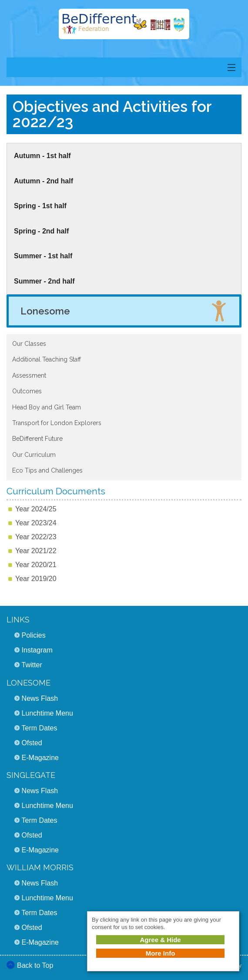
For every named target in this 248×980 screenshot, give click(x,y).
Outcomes (27, 391)
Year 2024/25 (36, 509)
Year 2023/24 (36, 523)
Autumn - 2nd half (44, 181)
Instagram (37, 650)
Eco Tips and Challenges (47, 470)
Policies (34, 635)
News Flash (40, 698)
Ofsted (32, 743)
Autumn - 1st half (42, 156)
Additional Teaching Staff (47, 359)
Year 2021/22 (36, 551)
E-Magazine (40, 758)
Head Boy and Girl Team (47, 407)
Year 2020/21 (36, 565)
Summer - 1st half (43, 256)
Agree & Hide (160, 940)
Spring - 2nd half (41, 231)
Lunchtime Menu (47, 713)
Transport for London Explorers (57, 423)
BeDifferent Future (37, 439)
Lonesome (45, 311)
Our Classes (29, 344)
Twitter (32, 665)
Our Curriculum (34, 455)
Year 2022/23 (36, 537)
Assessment (29, 375)
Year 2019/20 (36, 579)
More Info (161, 953)
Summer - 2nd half (44, 281)
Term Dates (40, 728)
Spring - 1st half (40, 206)
